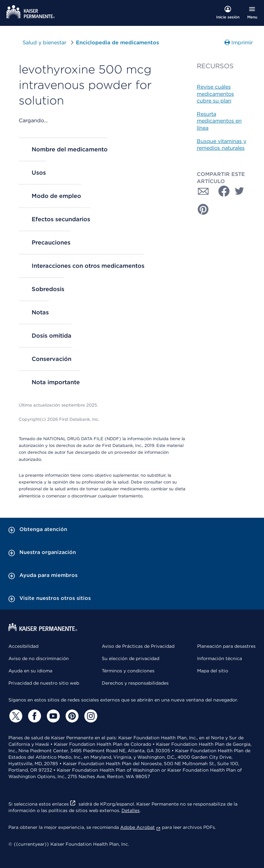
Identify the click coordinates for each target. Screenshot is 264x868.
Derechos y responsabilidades (135, 683)
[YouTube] (52, 716)
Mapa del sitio (213, 671)
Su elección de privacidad (131, 658)
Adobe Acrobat (140, 827)
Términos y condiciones (128, 671)
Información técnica (220, 658)
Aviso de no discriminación (39, 658)
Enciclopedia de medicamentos (117, 43)
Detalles (131, 810)
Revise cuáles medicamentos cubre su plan (215, 94)
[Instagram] (90, 716)
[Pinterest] (71, 716)
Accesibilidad (23, 646)
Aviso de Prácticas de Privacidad (138, 646)
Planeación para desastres (226, 646)
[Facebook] (34, 716)
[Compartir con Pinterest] (203, 209)
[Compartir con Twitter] (239, 191)
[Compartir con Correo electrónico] (203, 191)
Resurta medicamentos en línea (219, 121)
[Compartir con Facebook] (221, 191)
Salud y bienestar (44, 43)
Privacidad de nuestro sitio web (44, 683)
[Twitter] (15, 716)
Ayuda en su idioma (30, 671)
